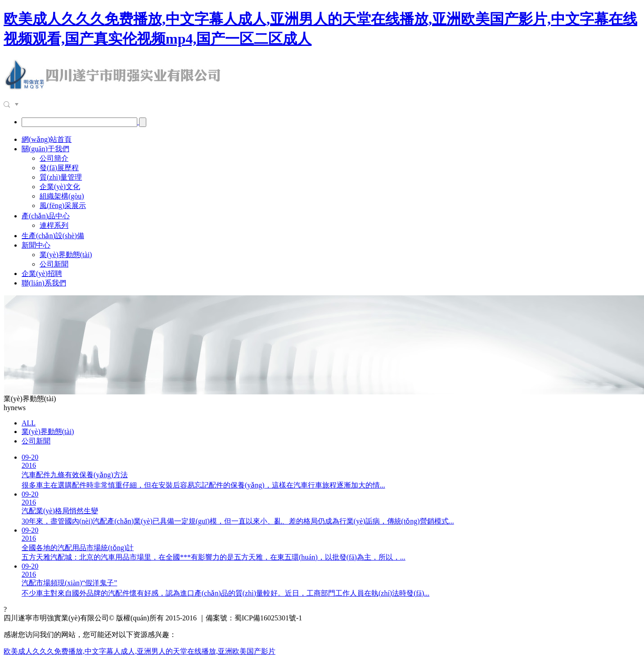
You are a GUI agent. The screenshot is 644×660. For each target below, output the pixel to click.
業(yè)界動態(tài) (66, 255)
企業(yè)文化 (60, 187)
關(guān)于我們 (45, 149)
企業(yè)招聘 (42, 273)
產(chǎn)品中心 (46, 216)
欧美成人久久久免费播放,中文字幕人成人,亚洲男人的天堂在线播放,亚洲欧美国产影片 (140, 651)
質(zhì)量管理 (61, 177)
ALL (29, 423)
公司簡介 (54, 158)
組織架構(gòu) (62, 196)
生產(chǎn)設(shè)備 (53, 236)
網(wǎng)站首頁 (47, 139)
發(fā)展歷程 (59, 168)
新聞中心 (36, 245)
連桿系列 (54, 225)
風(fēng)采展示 (63, 206)
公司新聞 (54, 264)
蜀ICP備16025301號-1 (268, 618)
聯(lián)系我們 (44, 283)
